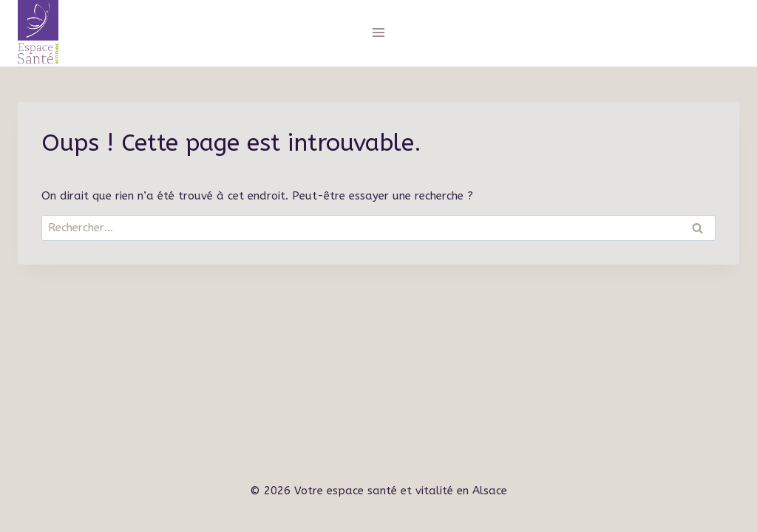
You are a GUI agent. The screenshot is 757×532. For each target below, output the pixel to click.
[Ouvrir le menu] (379, 32)
